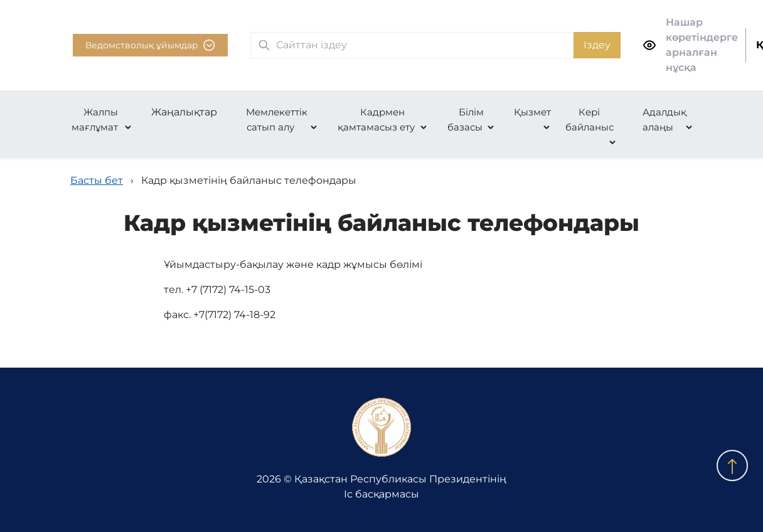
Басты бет (97, 180)
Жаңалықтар (184, 112)
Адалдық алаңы (664, 120)
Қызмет (532, 112)
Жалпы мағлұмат (95, 120)
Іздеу (597, 45)
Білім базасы (466, 120)
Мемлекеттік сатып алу (277, 120)
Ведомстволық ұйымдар (150, 45)
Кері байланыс (590, 120)
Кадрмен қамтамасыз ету (376, 120)
